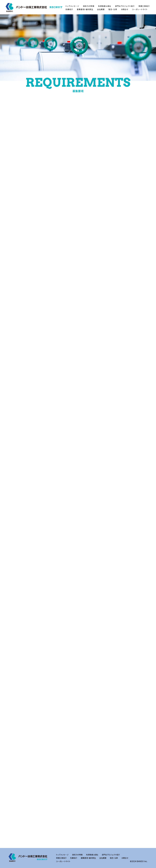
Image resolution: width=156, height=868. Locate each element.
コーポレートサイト (140, 9)
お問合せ (125, 9)
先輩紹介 (69, 9)
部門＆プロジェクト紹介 (125, 6)
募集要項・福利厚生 (85, 9)
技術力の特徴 (89, 6)
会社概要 (101, 9)
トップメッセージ (72, 6)
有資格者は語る (105, 6)
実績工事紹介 (144, 6)
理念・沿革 (113, 9)
